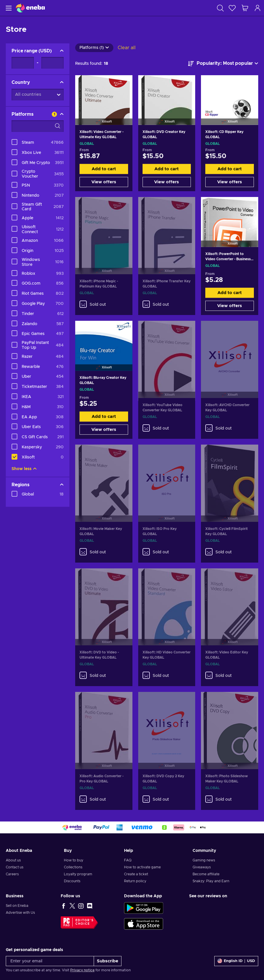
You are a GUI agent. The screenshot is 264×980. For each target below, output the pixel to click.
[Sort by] (223, 64)
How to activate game (142, 867)
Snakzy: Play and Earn (211, 881)
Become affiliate (206, 874)
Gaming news (204, 860)
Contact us (15, 867)
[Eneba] (30, 8)
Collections (73, 867)
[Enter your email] (50, 961)
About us (13, 860)
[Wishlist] (232, 8)
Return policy (135, 881)
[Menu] (8, 8)
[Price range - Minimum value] (23, 63)
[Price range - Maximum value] (52, 63)
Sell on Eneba (17, 906)
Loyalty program (78, 874)
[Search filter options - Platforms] (38, 126)
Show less (24, 469)
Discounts (72, 881)
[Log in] (258, 8)
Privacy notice (82, 970)
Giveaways (202, 867)
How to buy (74, 860)
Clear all (127, 48)
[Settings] (236, 961)
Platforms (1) (94, 48)
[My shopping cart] (245, 8)
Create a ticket (136, 874)
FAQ (128, 860)
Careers (12, 874)
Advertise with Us (20, 913)
